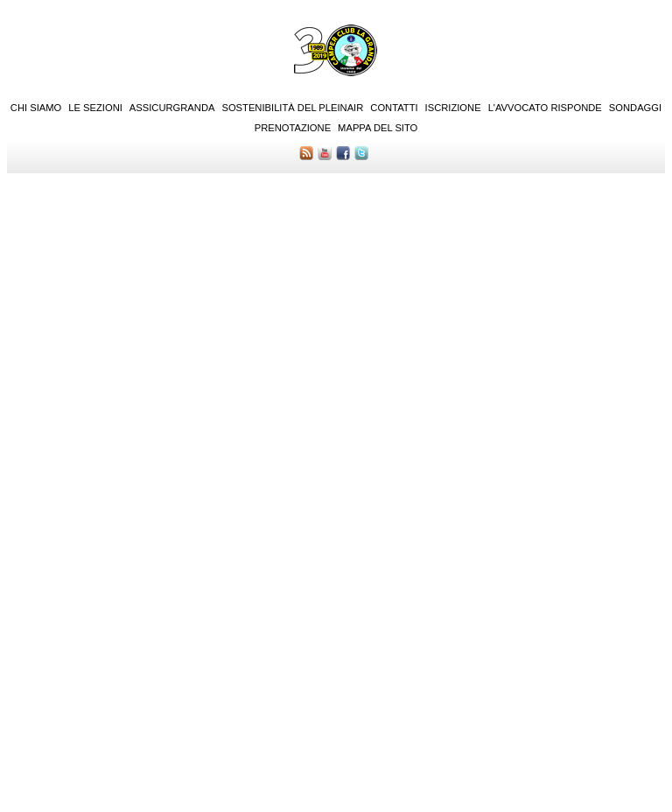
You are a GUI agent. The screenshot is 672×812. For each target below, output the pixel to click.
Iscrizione (453, 108)
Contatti (394, 108)
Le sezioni (95, 108)
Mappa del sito (378, 128)
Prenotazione (293, 128)
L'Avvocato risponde (545, 108)
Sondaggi (635, 108)
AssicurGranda (172, 108)
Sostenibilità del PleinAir (292, 108)
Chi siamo (36, 108)
